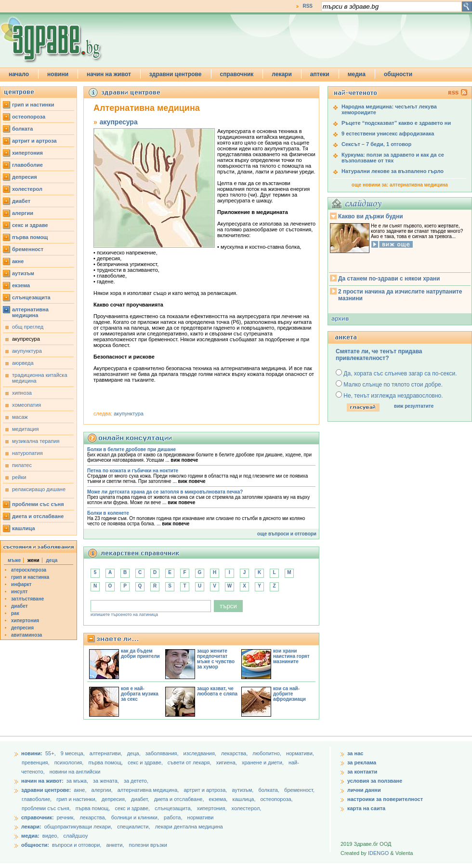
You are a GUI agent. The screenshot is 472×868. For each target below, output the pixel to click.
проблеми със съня (38, 504)
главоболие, (37, 799)
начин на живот (109, 74)
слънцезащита (31, 297)
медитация (25, 429)
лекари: (31, 827)
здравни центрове (176, 74)
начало (19, 74)
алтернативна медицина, (149, 790)
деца (52, 560)
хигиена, (227, 762)
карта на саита (366, 808)
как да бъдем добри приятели (140, 654)
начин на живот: (42, 781)
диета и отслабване (38, 516)
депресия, (115, 799)
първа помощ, (106, 762)
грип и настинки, (77, 799)
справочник (237, 74)
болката (22, 129)
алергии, (103, 790)
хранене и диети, (263, 762)
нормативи (201, 817)
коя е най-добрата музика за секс (140, 694)
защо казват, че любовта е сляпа (217, 691)
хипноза (22, 393)
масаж (20, 417)
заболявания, (163, 753)
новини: (32, 753)
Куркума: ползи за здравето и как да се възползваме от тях (393, 158)
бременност (28, 249)
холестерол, (247, 808)
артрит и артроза (34, 141)
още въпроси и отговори (287, 534)
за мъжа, (77, 781)
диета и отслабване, (180, 799)
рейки (19, 477)
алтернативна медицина (30, 312)
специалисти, (133, 827)
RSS (308, 6)
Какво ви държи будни (371, 216)
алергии (23, 213)
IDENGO (378, 853)
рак (15, 613)
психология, (70, 762)
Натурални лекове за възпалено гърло (393, 171)
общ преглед (28, 327)
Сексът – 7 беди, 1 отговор (376, 144)
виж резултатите (414, 406)
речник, (66, 817)
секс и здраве (30, 225)
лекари (282, 74)
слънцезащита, (174, 808)
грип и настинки (33, 105)
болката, (269, 790)
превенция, (36, 762)
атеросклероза (29, 570)
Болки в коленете (108, 513)
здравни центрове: (46, 790)
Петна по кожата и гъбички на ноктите (133, 471)
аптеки (320, 74)
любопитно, (268, 753)
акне (18, 261)
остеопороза (29, 117)
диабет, (141, 799)
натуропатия (27, 453)
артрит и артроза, (206, 790)
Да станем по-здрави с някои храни (389, 279)
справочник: (38, 817)
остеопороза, (277, 799)
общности (398, 74)
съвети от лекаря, (190, 762)
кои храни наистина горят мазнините (291, 656)
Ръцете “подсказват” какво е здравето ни (396, 123)
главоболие (27, 165)
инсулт (19, 592)
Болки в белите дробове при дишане (131, 449)
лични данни (364, 790)
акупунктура (27, 351)
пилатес (22, 465)
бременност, (299, 790)
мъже (14, 560)
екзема (21, 285)
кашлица (24, 528)
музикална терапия (36, 441)
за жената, (106, 781)
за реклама (362, 762)
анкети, (115, 845)
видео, (51, 836)
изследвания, (201, 753)
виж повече (184, 460)
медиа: (30, 836)
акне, (81, 790)
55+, (51, 753)
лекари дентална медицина (189, 827)
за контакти (362, 772)
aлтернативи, (107, 753)
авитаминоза (26, 635)
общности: (35, 845)
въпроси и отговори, (77, 845)
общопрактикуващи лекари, (78, 827)
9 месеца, (73, 753)
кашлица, (244, 799)
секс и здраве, (146, 762)
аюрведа (23, 363)
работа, (173, 817)
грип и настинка (30, 577)
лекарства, (235, 753)
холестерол (27, 189)
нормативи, (300, 753)
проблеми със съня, (47, 808)
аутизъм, (243, 790)
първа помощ (30, 237)
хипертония (27, 153)
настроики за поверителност (385, 799)
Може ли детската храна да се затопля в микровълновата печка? (165, 492)
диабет (21, 201)
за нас (355, 753)
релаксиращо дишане (39, 489)
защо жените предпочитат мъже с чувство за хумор (216, 659)
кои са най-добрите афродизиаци (289, 694)
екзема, (219, 799)
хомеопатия (26, 405)
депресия (25, 177)
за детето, (136, 781)
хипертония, (213, 808)
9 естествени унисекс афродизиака (388, 134)
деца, (135, 753)
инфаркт (21, 584)
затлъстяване (27, 599)
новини (58, 74)
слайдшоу (76, 836)
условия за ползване (375, 781)
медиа (357, 74)
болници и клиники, (135, 817)
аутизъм (23, 273)
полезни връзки (148, 845)
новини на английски (75, 772)
